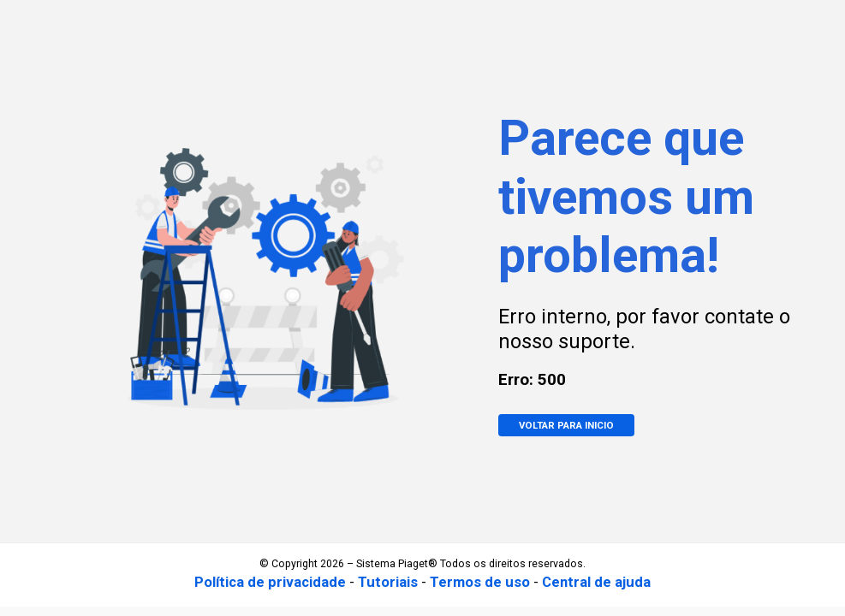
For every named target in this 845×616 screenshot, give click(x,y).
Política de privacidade (270, 582)
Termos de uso (480, 582)
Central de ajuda (596, 582)
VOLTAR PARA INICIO (566, 425)
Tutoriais (388, 582)
